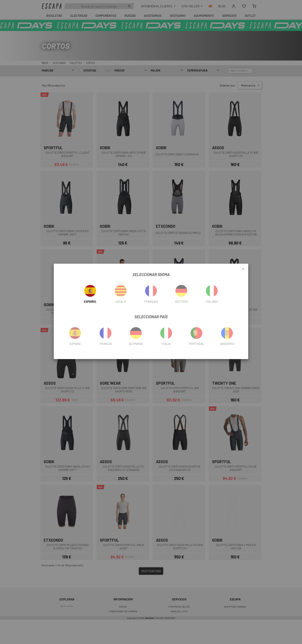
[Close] (243, 269)
